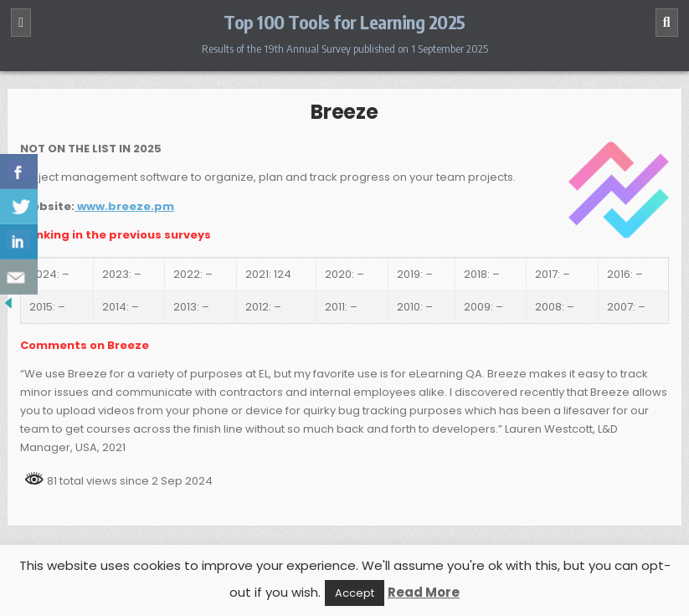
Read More (424, 592)
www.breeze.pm (124, 206)
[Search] (667, 23)
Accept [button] (355, 593)
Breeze (344, 112)
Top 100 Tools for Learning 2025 (344, 22)
